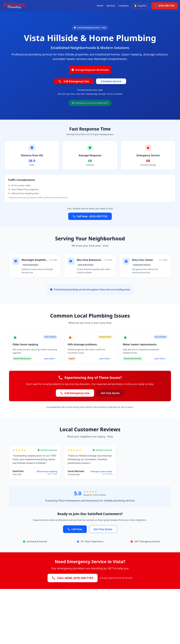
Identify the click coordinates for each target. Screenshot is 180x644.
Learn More (51, 359)
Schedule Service (111, 81)
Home (100, 6)
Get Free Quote (110, 393)
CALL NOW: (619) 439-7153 (73, 578)
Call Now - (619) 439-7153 (90, 216)
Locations (124, 6)
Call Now (75, 529)
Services (111, 6)
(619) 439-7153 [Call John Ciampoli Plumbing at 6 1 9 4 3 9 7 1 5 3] (165, 6)
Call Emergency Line (74, 81)
